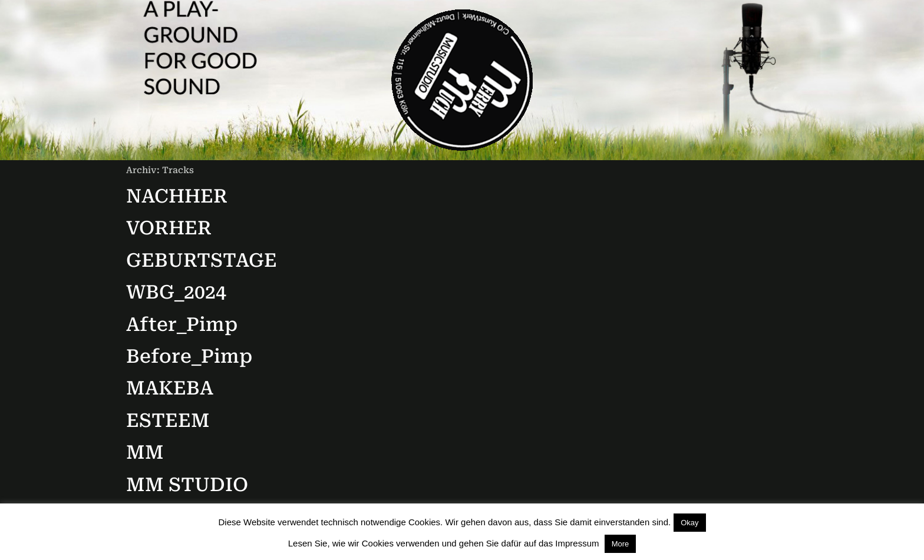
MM (145, 452)
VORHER (169, 228)
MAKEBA (170, 388)
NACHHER (177, 196)
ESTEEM (168, 420)
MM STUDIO (187, 485)
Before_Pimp (189, 356)
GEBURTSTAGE (202, 260)
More (621, 544)
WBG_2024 (176, 292)
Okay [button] (689, 523)
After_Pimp (182, 324)
